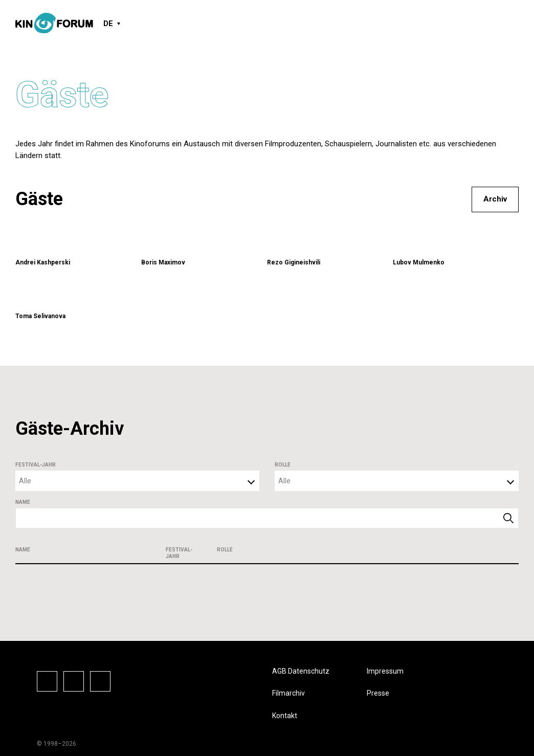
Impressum (385, 671)
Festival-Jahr (36, 465)
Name (23, 502)
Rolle (283, 465)
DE (108, 24)
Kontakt (285, 716)
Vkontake (100, 681)
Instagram (74, 681)
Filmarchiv (288, 693)
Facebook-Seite (47, 681)
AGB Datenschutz (301, 671)
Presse (378, 693)
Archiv (495, 199)
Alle (25, 481)
